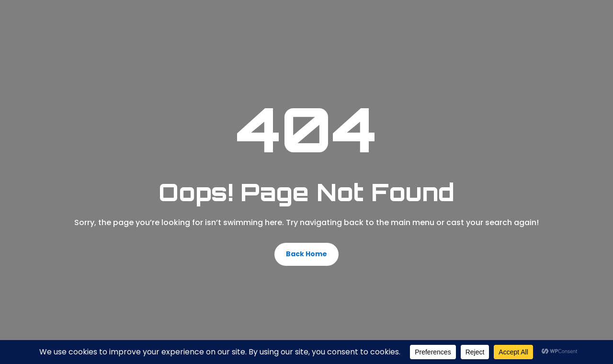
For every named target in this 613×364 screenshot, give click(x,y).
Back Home (306, 254)
